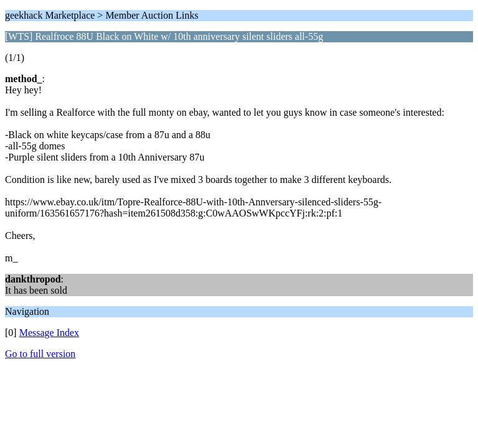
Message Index (49, 333)
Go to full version (40, 354)
